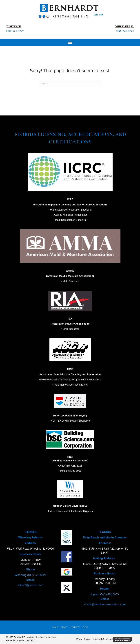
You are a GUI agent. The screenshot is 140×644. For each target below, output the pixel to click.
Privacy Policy (83, 639)
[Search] (70, 83)
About (64, 627)
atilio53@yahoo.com (30, 585)
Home (55, 627)
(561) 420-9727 (15, 31)
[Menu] (70, 42)
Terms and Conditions (102, 639)
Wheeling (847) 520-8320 (30, 575)
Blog (85, 627)
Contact (75, 627)
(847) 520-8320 (125, 31)
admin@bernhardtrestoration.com (105, 604)
